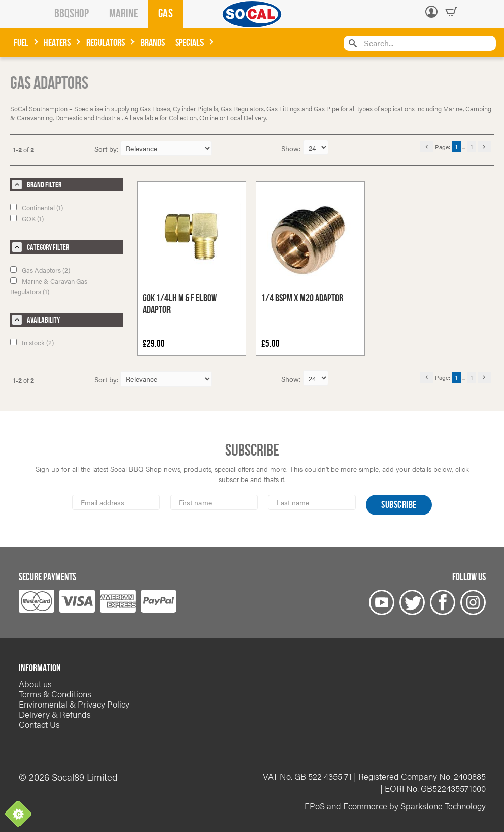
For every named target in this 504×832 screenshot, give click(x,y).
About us (35, 684)
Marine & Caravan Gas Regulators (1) (49, 286)
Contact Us (39, 724)
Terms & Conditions (55, 694)
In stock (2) (32, 343)
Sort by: (107, 149)
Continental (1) (37, 207)
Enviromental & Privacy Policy (74, 704)
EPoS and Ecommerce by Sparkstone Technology (395, 806)
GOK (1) (27, 219)
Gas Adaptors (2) (40, 270)
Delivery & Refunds (55, 714)
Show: (292, 148)
